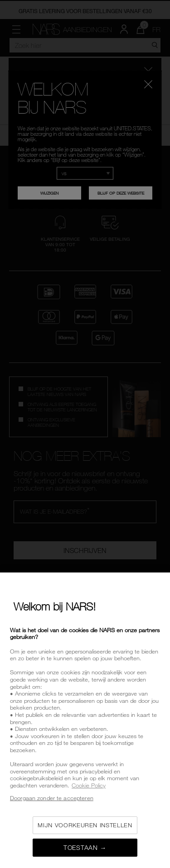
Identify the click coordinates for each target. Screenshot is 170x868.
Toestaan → (85, 847)
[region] (85, 720)
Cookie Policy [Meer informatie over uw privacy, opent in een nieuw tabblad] (89, 785)
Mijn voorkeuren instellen (85, 825)
